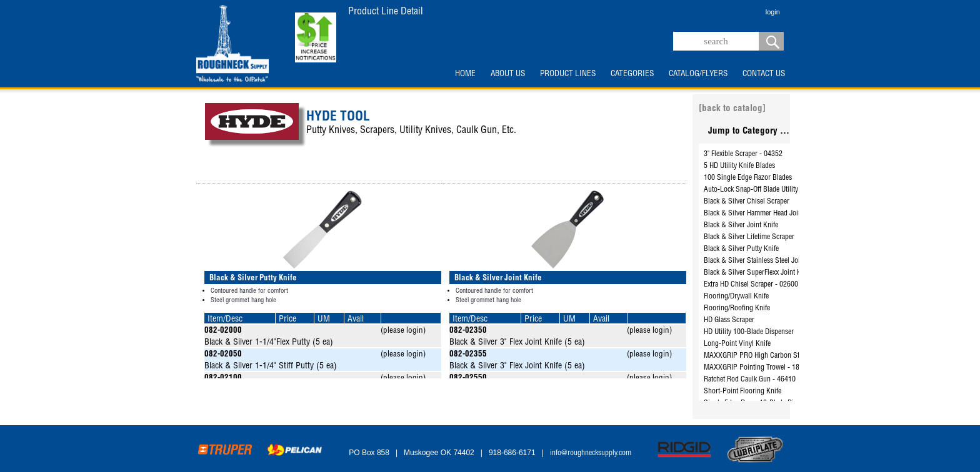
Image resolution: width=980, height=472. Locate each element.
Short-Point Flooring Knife (742, 391)
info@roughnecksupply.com (591, 453)
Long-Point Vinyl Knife (737, 344)
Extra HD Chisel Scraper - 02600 (751, 285)
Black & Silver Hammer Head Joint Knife (762, 214)
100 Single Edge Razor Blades (748, 178)
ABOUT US (508, 74)
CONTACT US (764, 74)
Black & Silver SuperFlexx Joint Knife (758, 273)
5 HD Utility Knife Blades (739, 166)
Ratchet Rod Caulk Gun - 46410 (750, 380)
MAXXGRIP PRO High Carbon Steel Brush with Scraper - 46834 (797, 356)
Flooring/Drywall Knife (736, 297)
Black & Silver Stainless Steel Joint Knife (763, 261)
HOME (465, 74)
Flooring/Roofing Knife (737, 308)
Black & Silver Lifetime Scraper (749, 237)
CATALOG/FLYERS (698, 74)
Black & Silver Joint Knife (741, 225)
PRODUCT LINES (568, 74)
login (773, 12)
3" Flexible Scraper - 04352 (743, 154)
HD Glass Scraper (729, 320)
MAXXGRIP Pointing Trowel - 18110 (757, 368)
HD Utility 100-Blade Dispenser (749, 332)
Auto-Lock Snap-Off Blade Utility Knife (759, 190)
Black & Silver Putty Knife (741, 249)
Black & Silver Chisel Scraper (747, 202)
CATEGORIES (632, 74)
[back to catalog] (732, 109)
